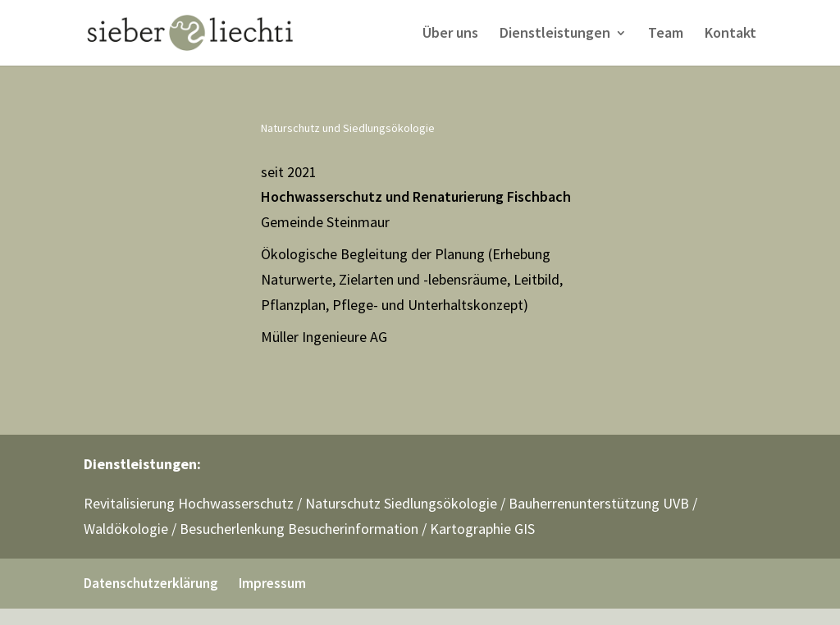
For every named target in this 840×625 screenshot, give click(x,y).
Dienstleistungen (555, 34)
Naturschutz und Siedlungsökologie (348, 128)
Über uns (450, 34)
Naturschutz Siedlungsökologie (401, 503)
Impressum (272, 583)
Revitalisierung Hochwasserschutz (189, 503)
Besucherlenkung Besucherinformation (299, 529)
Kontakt (730, 34)
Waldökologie (126, 529)
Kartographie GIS (482, 529)
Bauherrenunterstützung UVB (599, 503)
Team (666, 34)
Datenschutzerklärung (151, 583)
